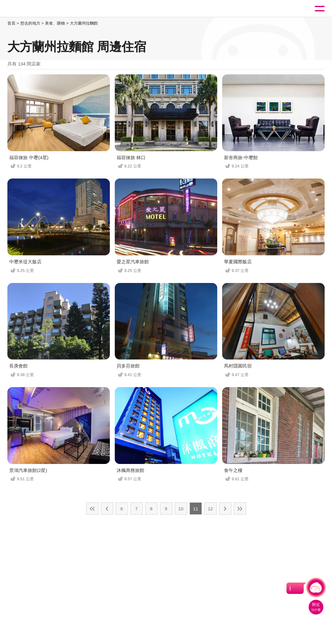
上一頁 (107, 509)
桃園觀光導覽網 (30, 9)
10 (181, 509)
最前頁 (92, 509)
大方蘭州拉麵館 (84, 23)
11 (196, 509)
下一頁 (225, 509)
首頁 (11, 23)
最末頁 (240, 509)
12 (210, 509)
